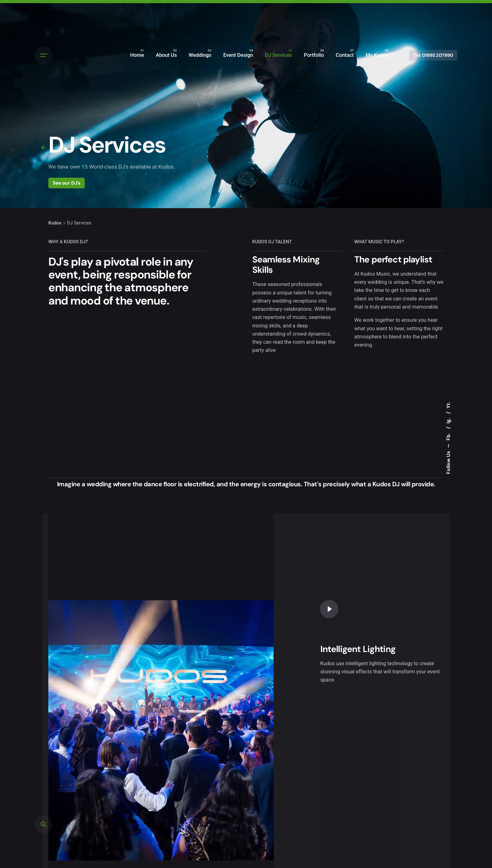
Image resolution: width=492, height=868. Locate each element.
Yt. (448, 405)
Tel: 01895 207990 (433, 55)
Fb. (448, 436)
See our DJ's (67, 183)
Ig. (448, 420)
